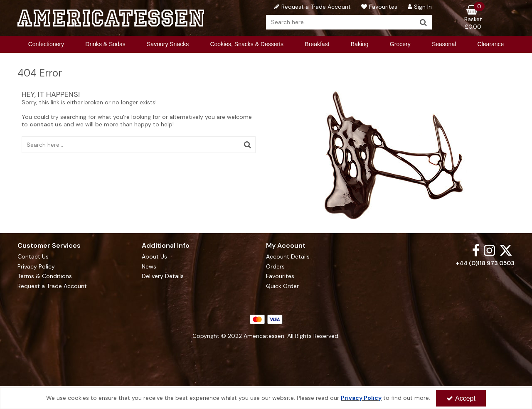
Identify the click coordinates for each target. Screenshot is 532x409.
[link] (476, 250)
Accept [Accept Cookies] (461, 398)
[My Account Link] (419, 7)
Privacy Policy (36, 267)
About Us (154, 257)
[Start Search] (424, 22)
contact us (46, 124)
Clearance (491, 44)
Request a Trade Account (52, 286)
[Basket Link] (473, 17)
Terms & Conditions (45, 276)
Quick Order (282, 286)
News (149, 267)
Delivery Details (163, 276)
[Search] (341, 22)
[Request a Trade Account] (312, 7)
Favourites (280, 276)
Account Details (288, 257)
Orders (275, 267)
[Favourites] (378, 7)
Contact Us (33, 257)
